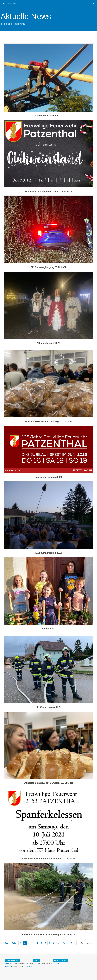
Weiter (65, 943)
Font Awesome (8, 966)
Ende (73, 943)
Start (7, 943)
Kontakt (37, 961)
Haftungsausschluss (60, 961)
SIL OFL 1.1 (31, 966)
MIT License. (55, 963)
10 (58, 943)
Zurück (14, 943)
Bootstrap (6, 963)
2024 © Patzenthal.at (13, 961)
